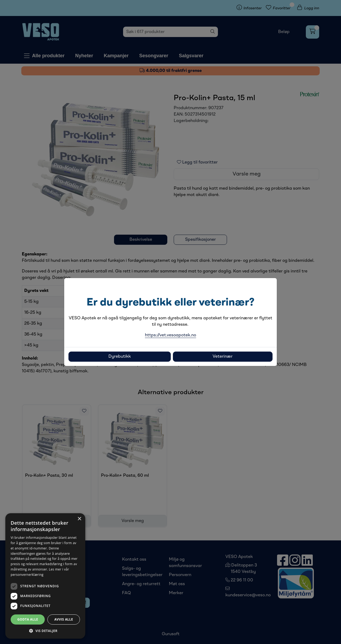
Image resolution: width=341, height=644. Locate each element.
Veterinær (223, 357)
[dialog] (45, 576)
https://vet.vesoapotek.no (170, 335)
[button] (45, 631)
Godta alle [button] (28, 619)
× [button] (79, 519)
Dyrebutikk (120, 357)
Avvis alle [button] (64, 619)
